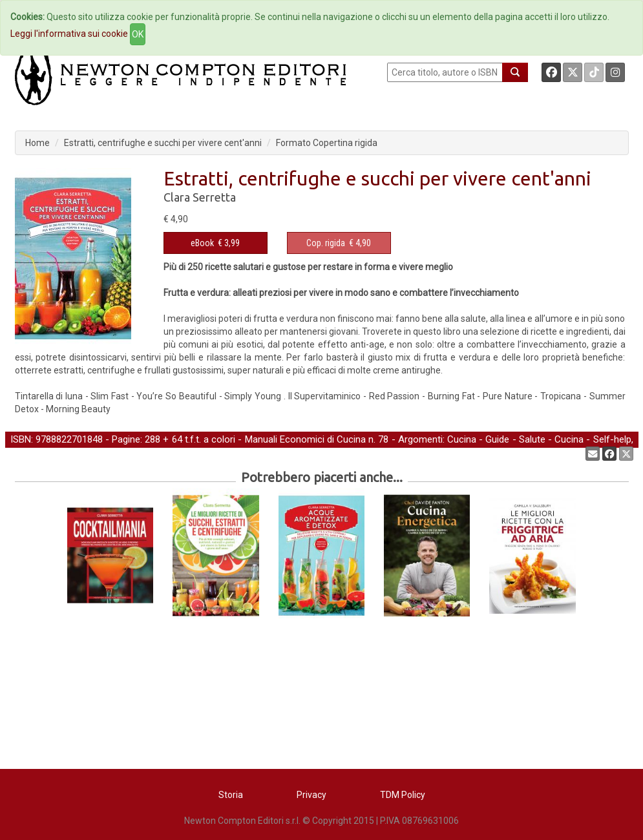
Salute (532, 439)
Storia (231, 795)
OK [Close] (138, 34)
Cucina (462, 439)
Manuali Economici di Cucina (306, 439)
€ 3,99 (215, 243)
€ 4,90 (339, 243)
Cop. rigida (326, 243)
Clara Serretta (200, 197)
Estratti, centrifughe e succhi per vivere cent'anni (163, 143)
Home (37, 143)
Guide (497, 439)
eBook (202, 243)
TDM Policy (403, 795)
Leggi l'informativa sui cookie (69, 34)
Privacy (311, 795)
